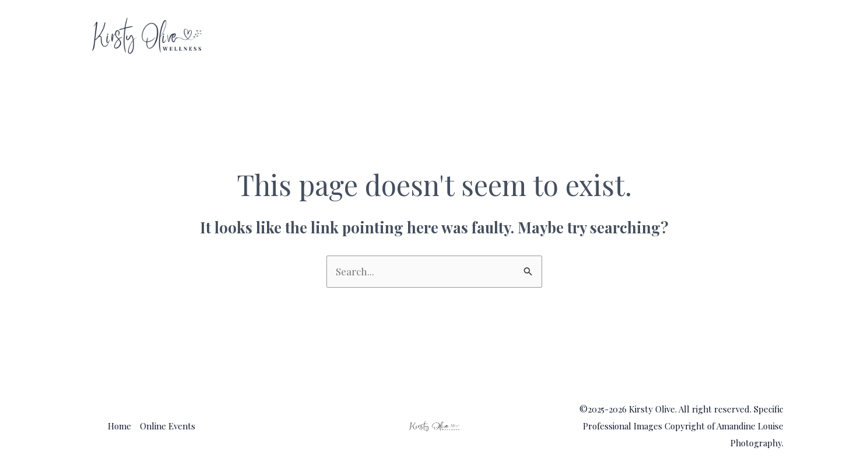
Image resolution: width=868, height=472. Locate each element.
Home (651, 36)
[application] (768, 36)
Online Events (730, 36)
